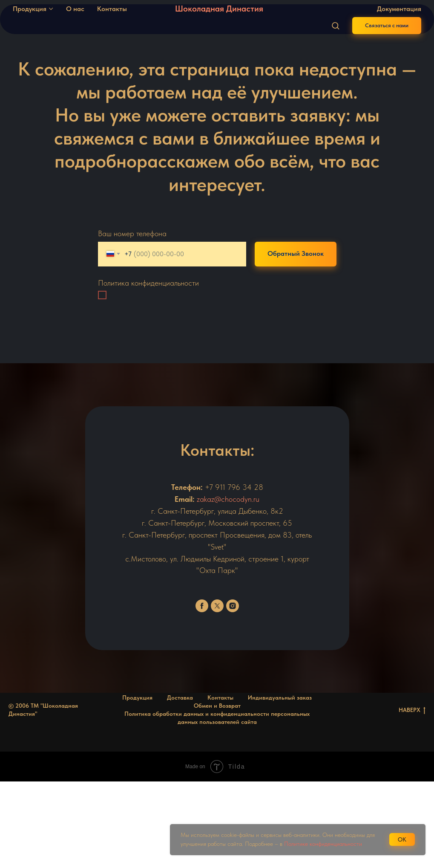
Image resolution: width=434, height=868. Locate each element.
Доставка (180, 697)
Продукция (30, 9)
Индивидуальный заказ (280, 697)
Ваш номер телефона (132, 233)
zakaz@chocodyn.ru (228, 499)
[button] (335, 25)
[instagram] (233, 606)
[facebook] (202, 606)
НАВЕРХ (412, 710)
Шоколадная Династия (219, 9)
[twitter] (217, 606)
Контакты (112, 9)
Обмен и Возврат (217, 706)
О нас (75, 9)
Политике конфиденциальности (323, 844)
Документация (399, 9)
